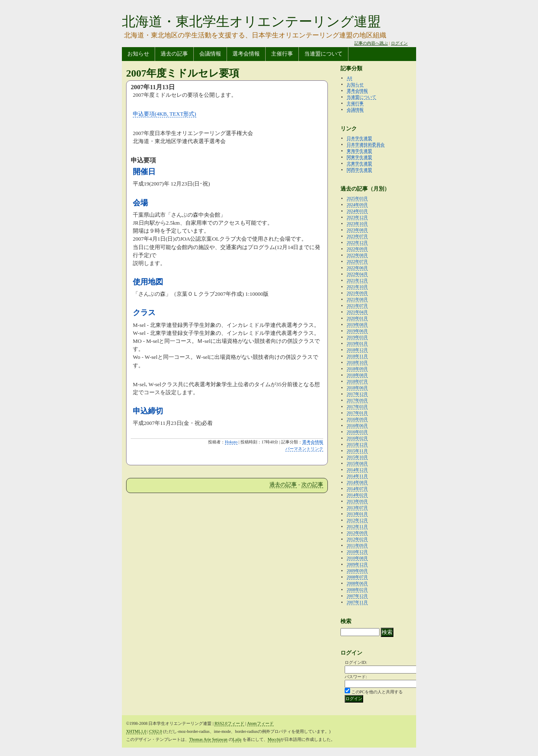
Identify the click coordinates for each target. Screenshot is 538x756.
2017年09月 (357, 400)
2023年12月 (357, 217)
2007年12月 (357, 596)
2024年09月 (357, 205)
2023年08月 (357, 230)
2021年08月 (357, 299)
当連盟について (323, 54)
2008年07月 (357, 577)
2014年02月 (357, 495)
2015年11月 (357, 451)
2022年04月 (357, 274)
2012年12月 (357, 520)
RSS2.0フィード (229, 723)
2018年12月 (357, 350)
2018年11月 (357, 356)
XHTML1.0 (136, 731)
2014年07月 (357, 489)
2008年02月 (357, 590)
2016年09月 (357, 419)
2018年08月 (357, 375)
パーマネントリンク (304, 449)
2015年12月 (357, 444)
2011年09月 (357, 545)
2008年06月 (357, 583)
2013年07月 (357, 508)
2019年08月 (357, 325)
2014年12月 (357, 470)
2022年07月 (357, 261)
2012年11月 (357, 527)
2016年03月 (357, 432)
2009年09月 (357, 571)
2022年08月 (357, 255)
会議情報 (210, 54)
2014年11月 (357, 476)
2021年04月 (357, 312)
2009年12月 (357, 564)
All (349, 78)
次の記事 (312, 484)
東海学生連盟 (359, 151)
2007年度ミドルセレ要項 (183, 73)
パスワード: (356, 677)
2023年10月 (357, 224)
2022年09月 (357, 249)
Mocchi (274, 739)
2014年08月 (357, 482)
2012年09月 (357, 533)
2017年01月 (357, 413)
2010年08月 (357, 558)
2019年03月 (357, 337)
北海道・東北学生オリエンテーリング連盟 (251, 21)
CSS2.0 (156, 731)
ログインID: (356, 662)
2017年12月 (357, 394)
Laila (237, 739)
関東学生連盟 (359, 157)
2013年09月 (357, 501)
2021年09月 (357, 293)
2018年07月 (357, 381)
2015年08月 (357, 463)
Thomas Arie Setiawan (208, 739)
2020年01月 (357, 318)
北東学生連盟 (359, 163)
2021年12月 (357, 280)
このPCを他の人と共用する (377, 692)
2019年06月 (357, 331)
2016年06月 (357, 426)
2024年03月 (357, 211)
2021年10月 (357, 287)
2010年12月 (357, 552)
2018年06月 (357, 388)
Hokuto (231, 442)
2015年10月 (357, 457)
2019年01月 (357, 344)
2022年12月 (357, 243)
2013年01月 (357, 514)
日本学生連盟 (359, 138)
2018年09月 (357, 369)
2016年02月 (357, 438)
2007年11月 (357, 602)
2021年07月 (357, 306)
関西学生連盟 (359, 170)
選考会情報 (246, 54)
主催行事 (282, 54)
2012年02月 (357, 539)
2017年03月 (357, 407)
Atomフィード (260, 723)
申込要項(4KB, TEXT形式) (165, 114)
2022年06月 (357, 268)
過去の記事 (174, 54)
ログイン (399, 43)
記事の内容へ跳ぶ (371, 43)
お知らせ (138, 54)
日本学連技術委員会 (366, 145)
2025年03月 (357, 198)
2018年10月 (357, 362)
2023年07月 (357, 236)
